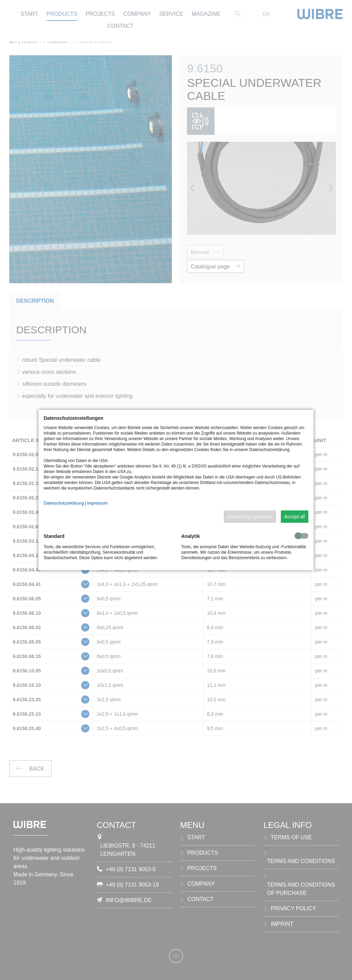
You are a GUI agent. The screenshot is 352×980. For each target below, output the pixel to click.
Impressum (97, 503)
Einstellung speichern (250, 517)
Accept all (295, 517)
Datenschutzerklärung (64, 503)
